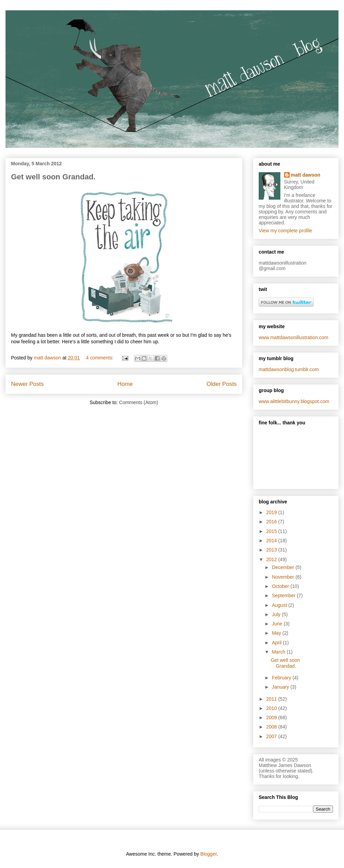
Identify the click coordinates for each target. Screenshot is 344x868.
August (280, 605)
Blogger (208, 854)
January (281, 687)
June (278, 624)
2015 (272, 531)
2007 (272, 736)
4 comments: (100, 358)
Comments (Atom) (139, 402)
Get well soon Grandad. (53, 177)
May (277, 633)
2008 (272, 727)
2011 (272, 699)
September (284, 596)
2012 (272, 559)
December (283, 567)
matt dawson (306, 175)
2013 (272, 550)
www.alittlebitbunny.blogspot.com (294, 401)
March (279, 652)
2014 (272, 541)
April (277, 643)
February (282, 678)
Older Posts (222, 384)
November (283, 577)
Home (125, 384)
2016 (272, 522)
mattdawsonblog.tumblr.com (289, 369)
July (277, 614)
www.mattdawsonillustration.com (293, 337)
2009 (272, 717)
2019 (272, 512)
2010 (272, 708)
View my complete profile (285, 231)
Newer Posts (27, 384)
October (281, 586)
